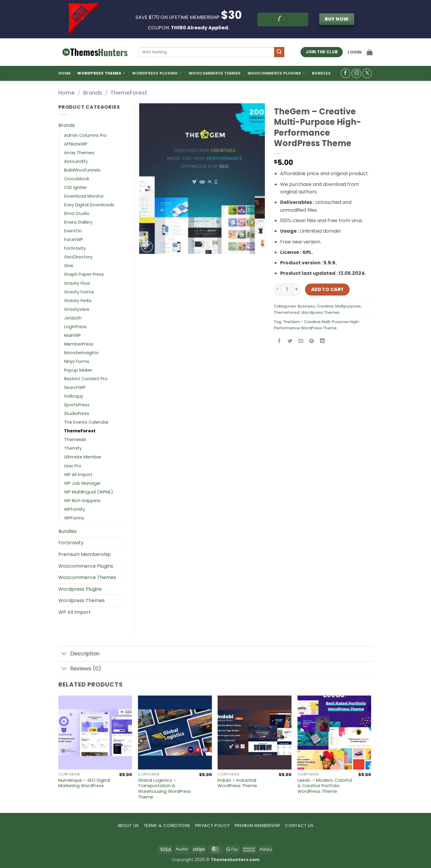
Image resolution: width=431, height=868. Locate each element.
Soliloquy (74, 396)
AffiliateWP (76, 144)
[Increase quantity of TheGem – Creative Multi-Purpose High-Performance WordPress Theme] (297, 290)
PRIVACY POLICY (213, 826)
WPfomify (75, 509)
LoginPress (75, 327)
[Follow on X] (367, 74)
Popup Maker (78, 370)
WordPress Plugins (157, 73)
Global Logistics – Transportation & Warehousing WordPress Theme (164, 789)
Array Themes (79, 153)
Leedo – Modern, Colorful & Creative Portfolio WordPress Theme (325, 786)
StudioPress (77, 413)
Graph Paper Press (84, 274)
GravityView (77, 309)
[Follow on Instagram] (356, 74)
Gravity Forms (79, 292)
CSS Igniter (75, 187)
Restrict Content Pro (86, 379)
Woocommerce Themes (215, 73)
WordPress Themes (101, 73)
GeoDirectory (78, 257)
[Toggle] (64, 654)
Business (306, 306)
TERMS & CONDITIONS (167, 826)
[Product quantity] (287, 290)
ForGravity (75, 248)
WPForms (74, 518)
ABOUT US (128, 826)
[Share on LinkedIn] (323, 341)
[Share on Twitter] (290, 341)
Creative (325, 306)
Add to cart (327, 289)
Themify (73, 448)
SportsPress (77, 405)
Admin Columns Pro (85, 135)
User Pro (73, 466)
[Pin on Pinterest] (312, 341)
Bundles (321, 73)
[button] (355, 52)
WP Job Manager (82, 483)
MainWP (72, 335)
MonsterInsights (81, 353)
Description (79, 654)
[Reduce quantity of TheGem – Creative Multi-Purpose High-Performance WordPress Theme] (277, 290)
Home (65, 73)
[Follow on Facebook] (346, 74)
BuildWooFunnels (82, 170)
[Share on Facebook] (279, 341)
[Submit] (279, 52)
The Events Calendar (86, 422)
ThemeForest (129, 93)
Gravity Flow (77, 283)
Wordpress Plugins (80, 589)
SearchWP (75, 387)
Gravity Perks (78, 301)
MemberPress (79, 344)
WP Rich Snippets (82, 501)
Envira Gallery (78, 222)
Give (69, 266)
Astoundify (76, 161)
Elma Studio (77, 213)
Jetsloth (73, 318)
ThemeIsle (75, 440)
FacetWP (73, 240)
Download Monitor (84, 196)
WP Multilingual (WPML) (89, 492)
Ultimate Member (83, 457)
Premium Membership (85, 554)
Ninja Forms (77, 361)
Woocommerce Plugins (276, 73)
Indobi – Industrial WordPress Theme (237, 783)
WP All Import (78, 475)
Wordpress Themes (321, 312)
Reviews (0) (80, 669)
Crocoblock (77, 179)
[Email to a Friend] (301, 341)
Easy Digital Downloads (89, 205)
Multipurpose (348, 306)
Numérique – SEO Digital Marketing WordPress (84, 783)
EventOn (73, 231)
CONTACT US (299, 826)
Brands (93, 93)
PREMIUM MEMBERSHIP (258, 826)
